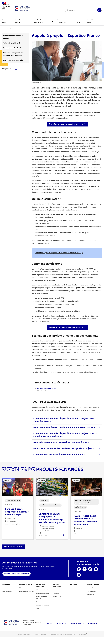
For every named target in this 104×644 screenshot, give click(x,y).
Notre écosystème (7, 591)
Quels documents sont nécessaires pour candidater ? (61, 442)
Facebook (90, 569)
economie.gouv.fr (94, 624)
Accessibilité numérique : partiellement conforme (62, 634)
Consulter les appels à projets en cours (66, 124)
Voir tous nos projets (13, 547)
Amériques (56, 593)
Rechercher (99, 10)
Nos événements (92, 591)
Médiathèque (91, 594)
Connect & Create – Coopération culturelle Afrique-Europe (17, 512)
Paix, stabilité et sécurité (43, 605)
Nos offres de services (19, 21)
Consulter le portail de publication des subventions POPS (58, 253)
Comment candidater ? (12, 48)
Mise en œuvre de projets (26, 588)
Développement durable (43, 590)
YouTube (96, 569)
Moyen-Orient (57, 603)
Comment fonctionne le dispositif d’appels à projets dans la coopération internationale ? (65, 435)
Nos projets (79, 21)
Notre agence (4, 21)
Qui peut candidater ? (12, 43)
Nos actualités (91, 588)
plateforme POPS (84, 269)
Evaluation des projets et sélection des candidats (13, 54)
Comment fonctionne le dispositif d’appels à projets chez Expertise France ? (64, 420)
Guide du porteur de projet (46, 389)
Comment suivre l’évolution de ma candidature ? (59, 455)
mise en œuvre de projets (73, 137)
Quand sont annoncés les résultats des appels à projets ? (64, 449)
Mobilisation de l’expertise (26, 591)
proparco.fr (60, 624)
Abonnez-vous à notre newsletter (17, 574)
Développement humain (43, 593)
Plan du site (82, 634)
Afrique (55, 590)
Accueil (4, 28)
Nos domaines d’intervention (38, 21)
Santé (38, 608)
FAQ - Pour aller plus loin (13, 60)
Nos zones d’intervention (61, 21)
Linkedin (85, 569)
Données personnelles (40, 634)
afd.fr (49, 624)
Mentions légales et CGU (24, 634)
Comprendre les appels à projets (13, 37)
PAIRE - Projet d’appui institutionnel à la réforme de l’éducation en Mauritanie (86, 520)
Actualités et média (91, 21)
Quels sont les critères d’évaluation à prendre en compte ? (64, 427)
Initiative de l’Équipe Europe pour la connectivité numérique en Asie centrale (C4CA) (52, 518)
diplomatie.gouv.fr (76, 624)
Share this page (16, 69)
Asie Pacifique (57, 597)
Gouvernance (40, 602)
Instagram (79, 575)
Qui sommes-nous (7, 588)
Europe (55, 600)
